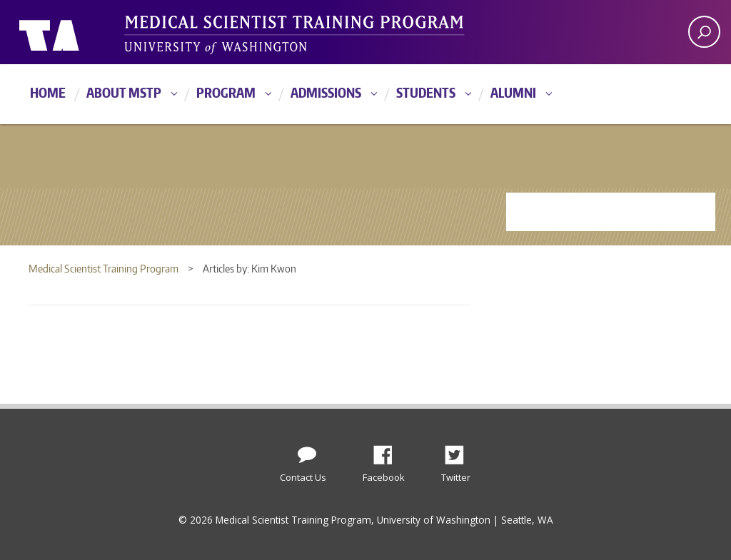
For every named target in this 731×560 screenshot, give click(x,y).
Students (426, 92)
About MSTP (124, 92)
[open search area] (704, 32)
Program (226, 92)
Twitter (460, 451)
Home (48, 92)
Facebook (388, 451)
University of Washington (77, 32)
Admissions (326, 92)
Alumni (513, 92)
